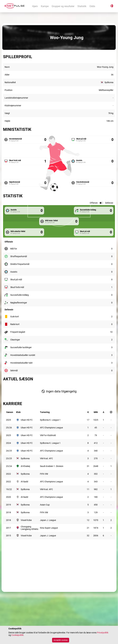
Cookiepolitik (17, 635)
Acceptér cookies (61, 640)
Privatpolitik (103, 633)
